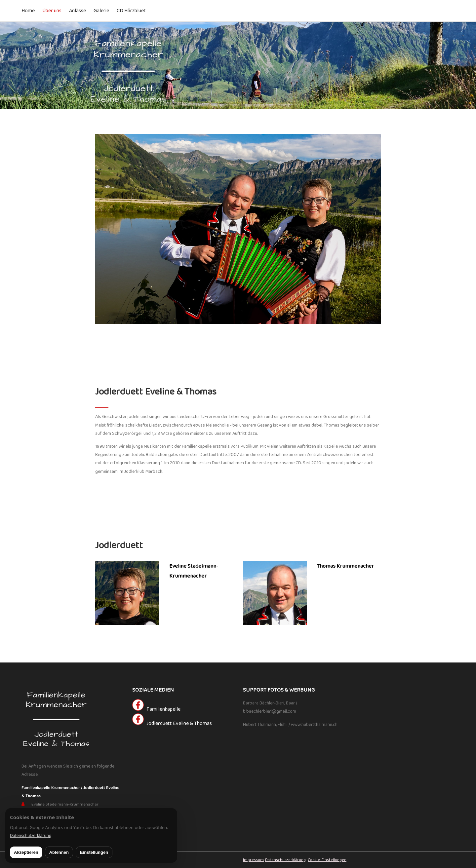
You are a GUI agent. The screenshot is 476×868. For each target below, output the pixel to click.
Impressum (253, 860)
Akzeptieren (26, 852)
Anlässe (78, 11)
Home (28, 11)
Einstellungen (94, 852)
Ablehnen (59, 852)
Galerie (101, 11)
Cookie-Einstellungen (327, 860)
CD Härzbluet (131, 11)
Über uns (52, 11)
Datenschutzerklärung (285, 860)
